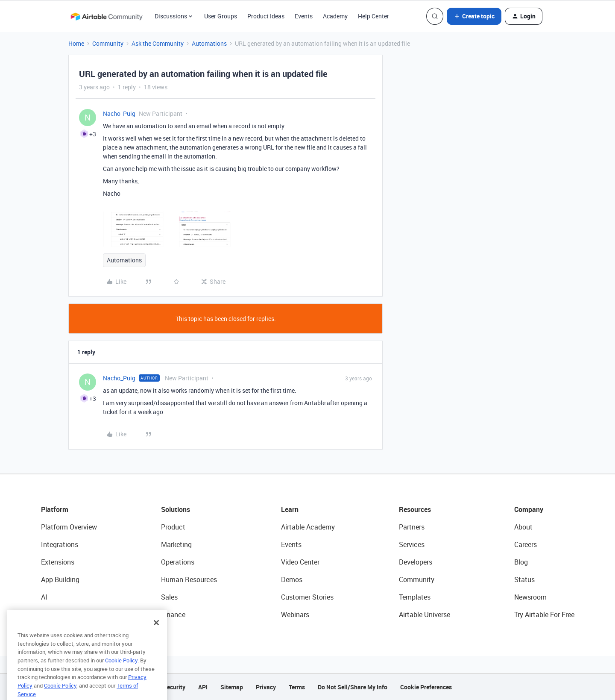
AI (44, 597)
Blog (521, 562)
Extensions (58, 562)
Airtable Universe (425, 615)
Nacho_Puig (119, 113)
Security (174, 687)
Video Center (300, 562)
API (203, 687)
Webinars (295, 615)
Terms (297, 687)
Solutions (176, 509)
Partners (412, 527)
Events (304, 16)
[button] (474, 16)
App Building (60, 579)
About (523, 527)
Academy (335, 16)
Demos (292, 579)
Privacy (266, 687)
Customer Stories (307, 597)
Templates (415, 597)
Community (108, 43)
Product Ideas (266, 16)
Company (529, 509)
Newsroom (530, 597)
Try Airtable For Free (544, 615)
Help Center (373, 16)
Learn (290, 509)
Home (76, 43)
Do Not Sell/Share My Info (353, 687)
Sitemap (232, 687)
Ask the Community (158, 43)
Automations (209, 43)
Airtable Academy (308, 527)
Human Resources (189, 579)
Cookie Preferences (426, 687)
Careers (526, 544)
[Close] (156, 635)
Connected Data (66, 615)
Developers (416, 562)
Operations (178, 562)
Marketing (176, 544)
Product (173, 527)
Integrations (60, 544)
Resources (415, 509)
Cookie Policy (121, 673)
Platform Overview (69, 527)
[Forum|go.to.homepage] (106, 16)
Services (412, 544)
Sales (169, 597)
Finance (173, 615)
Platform (55, 509)
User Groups (221, 16)
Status (524, 579)
